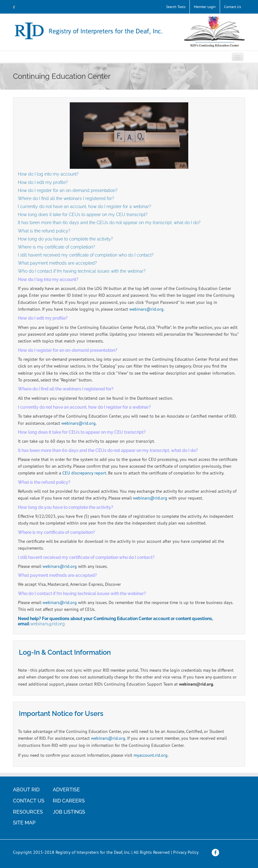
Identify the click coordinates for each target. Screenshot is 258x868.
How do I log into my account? (48, 174)
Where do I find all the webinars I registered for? (67, 198)
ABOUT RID (26, 790)
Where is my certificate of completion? (56, 247)
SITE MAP (24, 823)
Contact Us (233, 7)
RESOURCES (28, 812)
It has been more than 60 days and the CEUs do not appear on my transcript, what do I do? (109, 223)
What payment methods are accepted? (57, 263)
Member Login (205, 7)
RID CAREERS (69, 801)
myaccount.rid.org (151, 755)
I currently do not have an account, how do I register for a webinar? (85, 206)
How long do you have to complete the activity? (65, 239)
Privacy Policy (186, 852)
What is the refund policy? (44, 231)
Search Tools (176, 7)
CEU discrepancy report (84, 473)
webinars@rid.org (146, 309)
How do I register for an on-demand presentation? (68, 190)
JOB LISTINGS (69, 812)
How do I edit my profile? (43, 182)
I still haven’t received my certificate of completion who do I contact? (86, 255)
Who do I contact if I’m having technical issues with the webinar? (82, 271)
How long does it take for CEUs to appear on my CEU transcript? (83, 215)
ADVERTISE (66, 790)
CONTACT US (29, 801)
